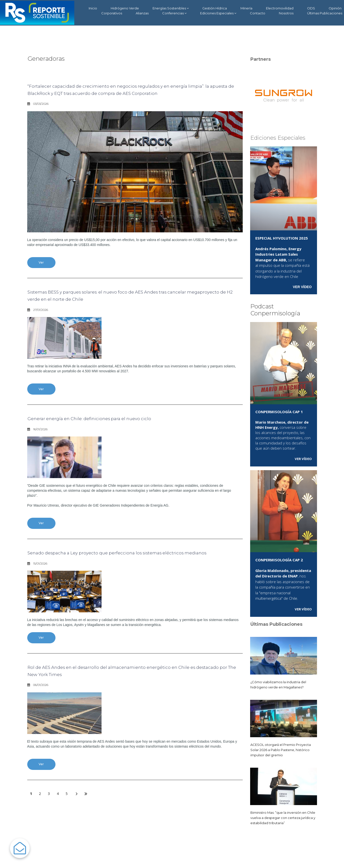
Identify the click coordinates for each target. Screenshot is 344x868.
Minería (246, 8)
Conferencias (174, 13)
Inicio (93, 8)
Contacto (258, 13)
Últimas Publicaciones (325, 13)
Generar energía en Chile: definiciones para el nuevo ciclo (110, 429)
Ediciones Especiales (218, 13)
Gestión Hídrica (215, 8)
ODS (311, 8)
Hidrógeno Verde (125, 8)
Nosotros (286, 13)
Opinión (335, 8)
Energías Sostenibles (171, 8)
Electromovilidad (280, 8)
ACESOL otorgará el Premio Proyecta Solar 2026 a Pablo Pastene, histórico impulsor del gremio (283, 750)
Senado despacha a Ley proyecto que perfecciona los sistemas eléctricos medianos (132, 569)
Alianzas (142, 13)
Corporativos (112, 13)
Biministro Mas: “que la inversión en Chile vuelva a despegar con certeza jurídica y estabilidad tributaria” (282, 817)
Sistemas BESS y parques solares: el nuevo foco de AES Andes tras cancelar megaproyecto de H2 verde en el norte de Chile (123, 304)
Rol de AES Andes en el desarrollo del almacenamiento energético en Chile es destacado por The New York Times (129, 692)
